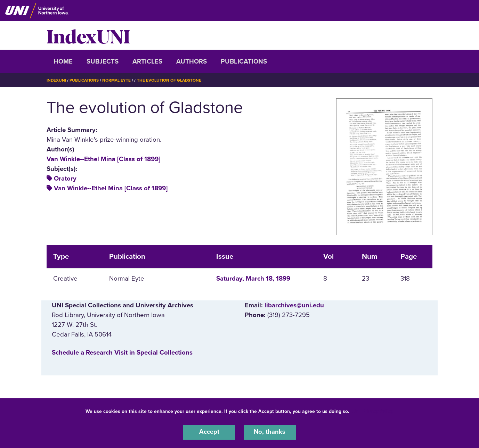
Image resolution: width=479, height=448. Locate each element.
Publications (244, 61)
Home (63, 61)
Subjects (103, 61)
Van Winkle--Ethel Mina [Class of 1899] (103, 159)
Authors (192, 61)
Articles (147, 61)
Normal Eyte (117, 80)
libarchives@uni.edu (294, 305)
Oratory (65, 179)
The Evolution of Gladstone (170, 80)
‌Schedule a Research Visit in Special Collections (122, 352)
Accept (209, 432)
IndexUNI (88, 35)
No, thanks (270, 432)
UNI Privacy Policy (373, 411)
